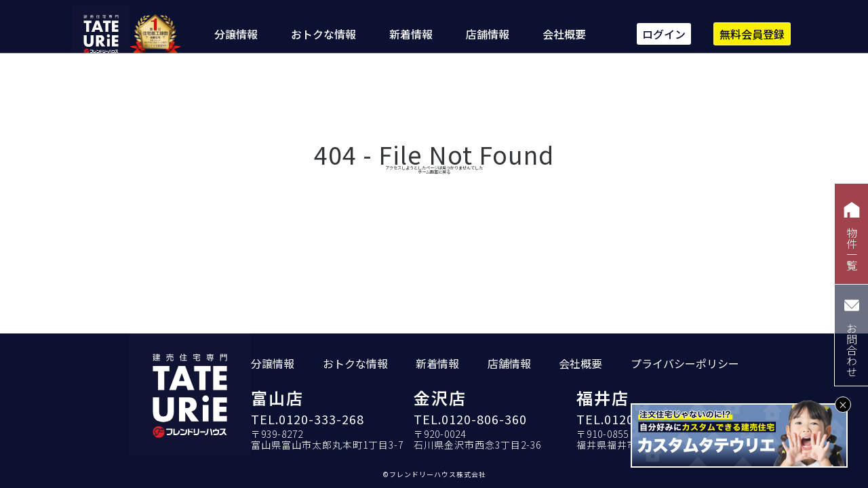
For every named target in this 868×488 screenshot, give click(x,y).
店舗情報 (488, 34)
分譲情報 (236, 34)
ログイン (664, 34)
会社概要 (564, 34)
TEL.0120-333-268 (308, 423)
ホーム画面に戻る (434, 186)
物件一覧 (852, 234)
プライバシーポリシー (685, 368)
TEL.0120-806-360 (470, 423)
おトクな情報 (323, 34)
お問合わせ (852, 335)
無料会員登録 (752, 34)
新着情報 (411, 34)
